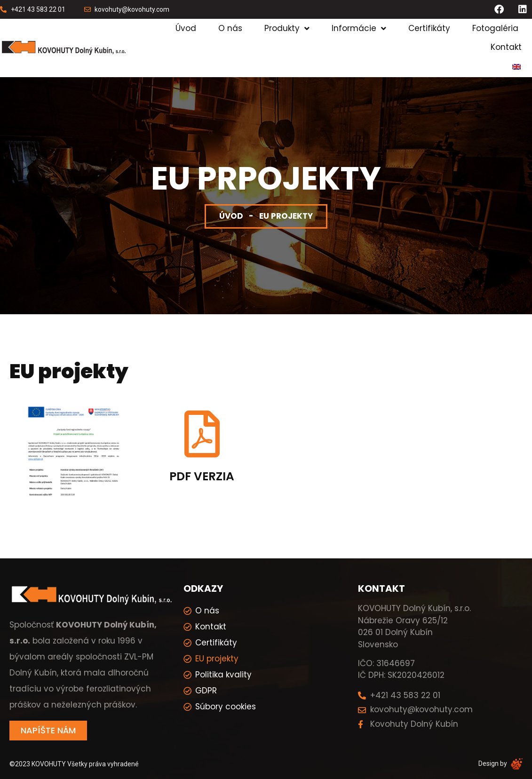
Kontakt (506, 47)
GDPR (206, 691)
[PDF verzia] (202, 434)
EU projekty (217, 659)
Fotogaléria (495, 28)
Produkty (287, 28)
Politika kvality (223, 675)
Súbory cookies (226, 707)
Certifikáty (429, 28)
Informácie (359, 28)
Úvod (186, 28)
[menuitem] (516, 67)
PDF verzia (202, 476)
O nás (230, 28)
